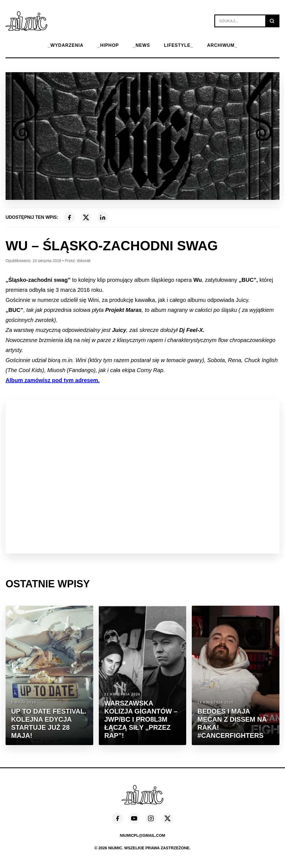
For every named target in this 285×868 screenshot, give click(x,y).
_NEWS (141, 45)
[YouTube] (134, 818)
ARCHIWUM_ (222, 45)
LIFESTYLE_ (179, 45)
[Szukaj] (272, 21)
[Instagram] (151, 818)
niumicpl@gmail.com (143, 835)
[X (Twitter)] (86, 217)
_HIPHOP (108, 45)
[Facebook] (69, 217)
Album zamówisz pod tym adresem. (53, 380)
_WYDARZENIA (65, 45)
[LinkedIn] (103, 217)
